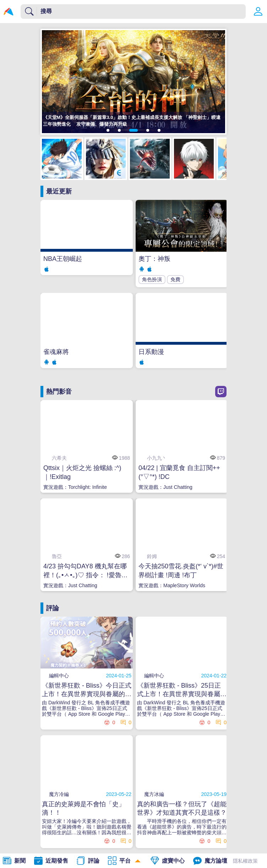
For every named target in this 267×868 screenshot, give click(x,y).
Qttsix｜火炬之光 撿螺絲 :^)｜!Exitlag (82, 472)
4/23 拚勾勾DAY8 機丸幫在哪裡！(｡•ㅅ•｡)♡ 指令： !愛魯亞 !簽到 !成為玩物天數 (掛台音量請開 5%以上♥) (86, 571)
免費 (175, 279)
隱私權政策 (245, 861)
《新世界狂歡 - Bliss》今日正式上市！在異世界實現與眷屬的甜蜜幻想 (87, 690)
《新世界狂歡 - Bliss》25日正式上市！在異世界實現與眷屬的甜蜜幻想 (182, 690)
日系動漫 (151, 352)
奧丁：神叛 (154, 259)
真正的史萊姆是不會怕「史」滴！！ (83, 808)
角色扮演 (152, 279)
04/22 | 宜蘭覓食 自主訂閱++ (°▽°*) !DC (179, 472)
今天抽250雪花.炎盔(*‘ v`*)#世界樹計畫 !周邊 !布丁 (181, 571)
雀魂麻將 (56, 352)
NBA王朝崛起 (63, 259)
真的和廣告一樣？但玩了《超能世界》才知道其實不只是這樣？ (182, 808)
